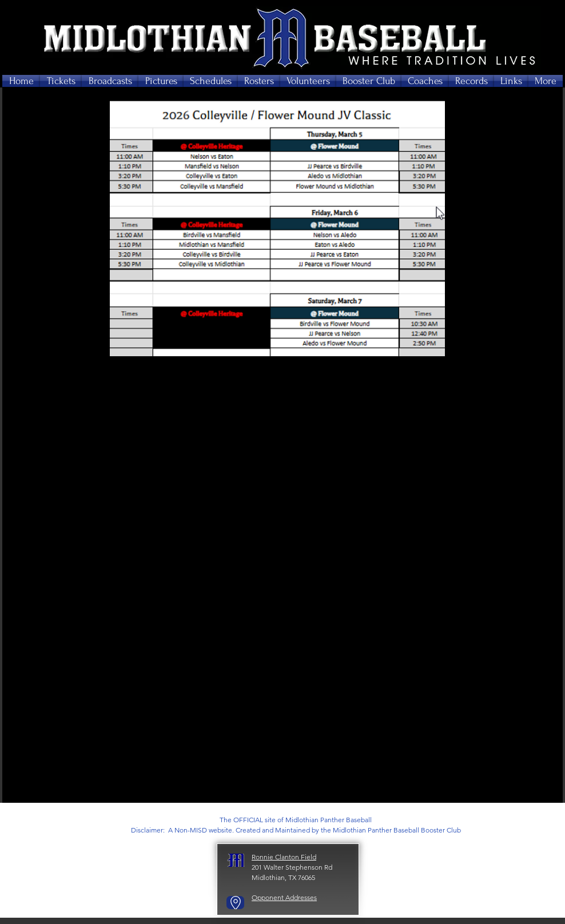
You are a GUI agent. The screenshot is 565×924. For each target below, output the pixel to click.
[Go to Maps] (235, 903)
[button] (61, 81)
